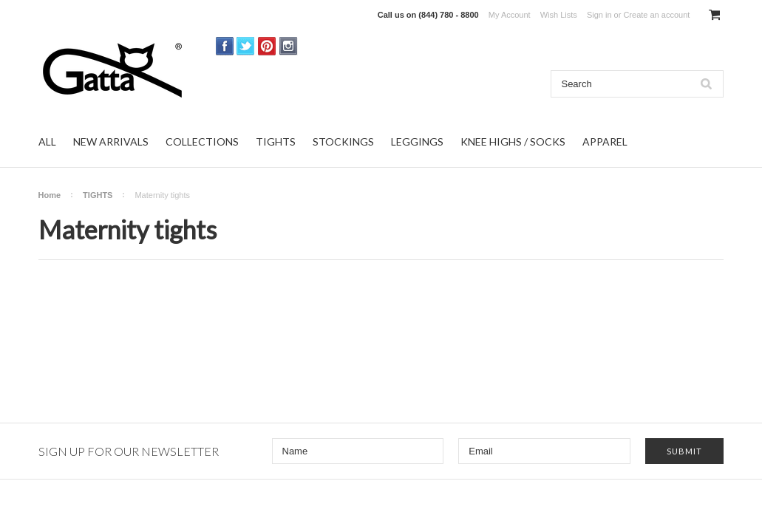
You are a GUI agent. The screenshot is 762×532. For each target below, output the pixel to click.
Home (50, 195)
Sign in (599, 15)
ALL (47, 141)
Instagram (289, 46)
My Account (510, 15)
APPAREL (605, 141)
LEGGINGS (417, 141)
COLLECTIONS (202, 141)
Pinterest (267, 46)
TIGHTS (276, 141)
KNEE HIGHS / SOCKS (513, 141)
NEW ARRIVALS (111, 141)
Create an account (656, 15)
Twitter (246, 46)
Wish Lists (559, 15)
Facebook (225, 46)
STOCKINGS (343, 141)
